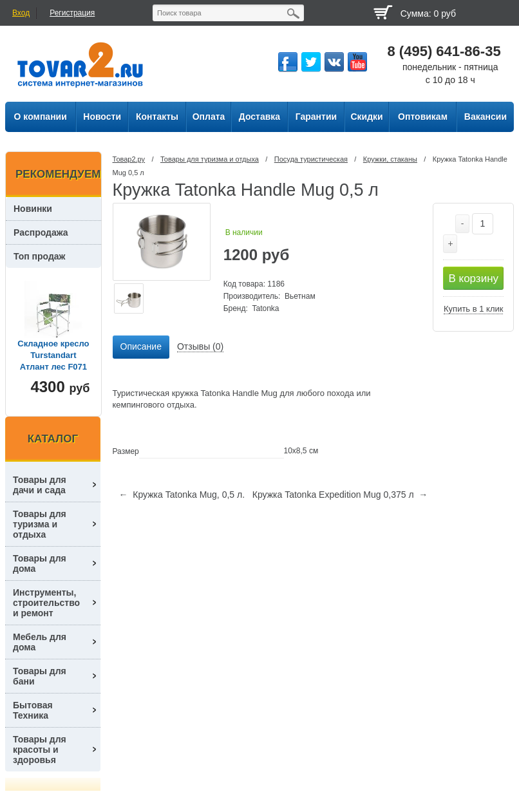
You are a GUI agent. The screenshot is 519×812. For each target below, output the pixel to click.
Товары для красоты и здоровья (40, 750)
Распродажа (41, 232)
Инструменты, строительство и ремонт (46, 603)
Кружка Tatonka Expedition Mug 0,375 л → (340, 495)
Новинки (33, 209)
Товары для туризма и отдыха (210, 159)
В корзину (473, 279)
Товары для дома (40, 563)
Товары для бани (40, 676)
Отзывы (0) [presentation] (200, 346)
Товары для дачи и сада (40, 485)
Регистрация (72, 13)
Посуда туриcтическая (311, 159)
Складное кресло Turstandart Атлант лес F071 (53, 355)
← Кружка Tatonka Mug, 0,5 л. (182, 495)
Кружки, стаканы (390, 159)
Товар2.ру (129, 159)
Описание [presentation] (141, 346)
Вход (21, 13)
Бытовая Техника (33, 710)
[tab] (141, 347)
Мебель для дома (40, 642)
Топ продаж (40, 256)
